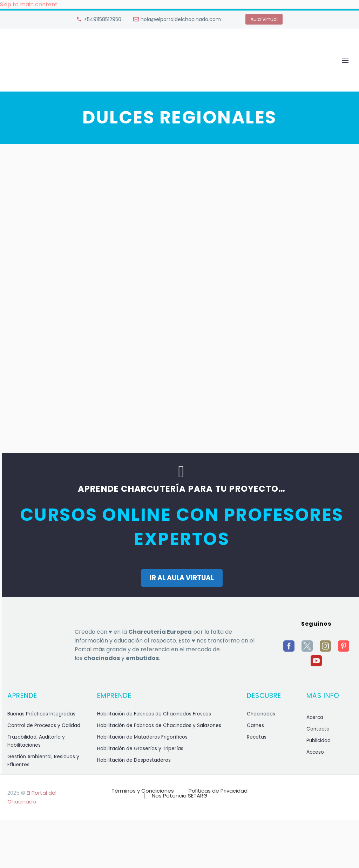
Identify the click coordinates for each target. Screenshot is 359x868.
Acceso (315, 752)
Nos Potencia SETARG (180, 796)
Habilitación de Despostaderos (134, 760)
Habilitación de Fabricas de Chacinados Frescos (154, 714)
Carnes (255, 725)
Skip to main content (29, 4)
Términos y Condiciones (143, 791)
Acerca (315, 717)
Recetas (257, 737)
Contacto (318, 729)
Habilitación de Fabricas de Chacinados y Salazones (159, 725)
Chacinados (261, 714)
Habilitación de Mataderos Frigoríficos (142, 737)
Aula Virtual (264, 19)
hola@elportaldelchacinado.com (181, 19)
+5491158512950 (103, 19)
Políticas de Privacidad (218, 791)
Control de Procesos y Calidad (44, 725)
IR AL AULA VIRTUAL (182, 578)
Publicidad (319, 741)
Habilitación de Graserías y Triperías (140, 749)
